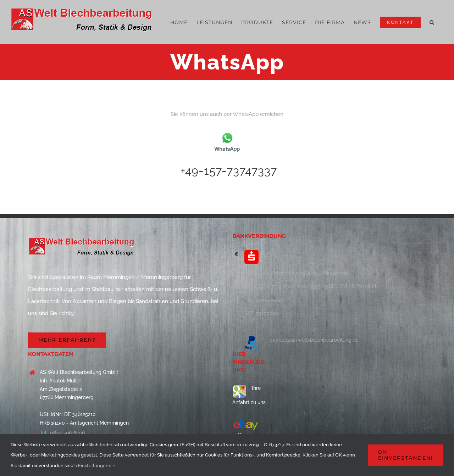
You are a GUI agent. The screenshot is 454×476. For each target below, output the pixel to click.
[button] (432, 22)
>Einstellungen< (95, 466)
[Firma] (67, 340)
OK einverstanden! (406, 455)
